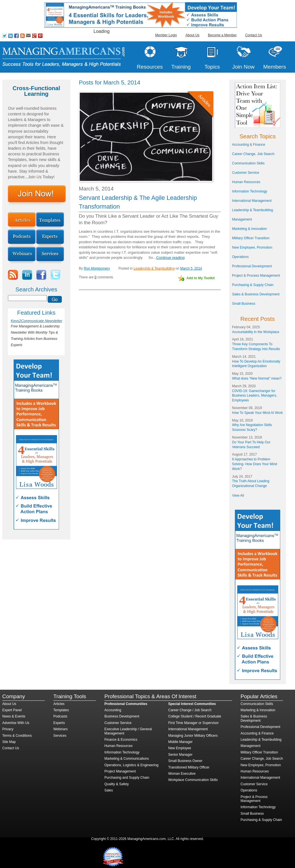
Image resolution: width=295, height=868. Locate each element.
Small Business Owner (185, 761)
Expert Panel (12, 710)
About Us (192, 35)
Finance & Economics (121, 740)
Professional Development (252, 266)
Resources (150, 67)
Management (242, 219)
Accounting (113, 710)
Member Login (166, 35)
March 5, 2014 (191, 268)
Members (275, 67)
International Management (252, 201)
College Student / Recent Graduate (195, 716)
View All (238, 496)
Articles (59, 704)
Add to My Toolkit (201, 278)
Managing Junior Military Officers (193, 736)
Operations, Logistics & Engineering (131, 765)
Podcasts (60, 716)
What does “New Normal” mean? (257, 378)
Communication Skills (248, 163)
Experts (59, 723)
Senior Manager (180, 755)
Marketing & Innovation (249, 229)
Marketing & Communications (127, 759)
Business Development (122, 716)
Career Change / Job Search (190, 710)
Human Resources (246, 182)
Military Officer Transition (251, 238)
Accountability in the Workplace (256, 332)
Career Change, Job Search (253, 154)
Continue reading (170, 258)
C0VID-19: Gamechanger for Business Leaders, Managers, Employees (255, 396)
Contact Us (253, 35)
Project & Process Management (256, 276)
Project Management (120, 771)
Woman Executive (182, 774)
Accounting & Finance (249, 145)
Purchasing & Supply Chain (253, 285)
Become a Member (222, 35)
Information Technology (250, 191)
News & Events (14, 716)
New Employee (180, 748)
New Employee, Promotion (252, 247)
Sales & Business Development (256, 294)
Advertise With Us (16, 723)
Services (60, 736)
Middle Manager (180, 742)
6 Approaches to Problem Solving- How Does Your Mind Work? (255, 464)
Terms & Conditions (17, 736)
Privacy (8, 729)
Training (181, 67)
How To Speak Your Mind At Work (257, 413)
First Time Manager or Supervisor (193, 723)
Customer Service (246, 173)
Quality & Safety (117, 784)
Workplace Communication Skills (193, 780)
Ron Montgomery (97, 268)
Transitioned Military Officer (189, 767)
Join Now (244, 67)
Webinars (60, 729)
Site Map (9, 742)
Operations (240, 257)
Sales (109, 790)
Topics (212, 67)
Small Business (244, 304)
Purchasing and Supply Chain (127, 778)
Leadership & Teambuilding (154, 268)
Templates (61, 710)
